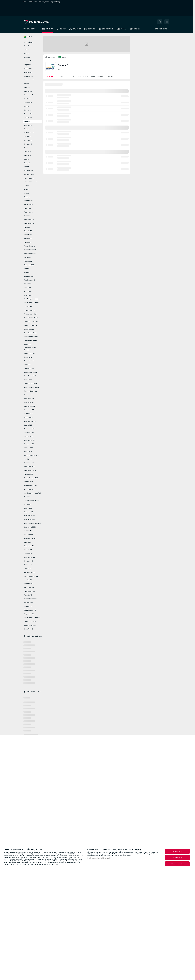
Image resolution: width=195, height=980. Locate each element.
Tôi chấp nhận (177, 851)
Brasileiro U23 (29, 399)
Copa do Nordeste (30, 383)
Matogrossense (29, 178)
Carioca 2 (27, 110)
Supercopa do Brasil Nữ (32, 523)
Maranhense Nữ (29, 572)
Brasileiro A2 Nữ (29, 516)
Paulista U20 (28, 474)
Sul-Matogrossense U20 (32, 493)
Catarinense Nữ (29, 557)
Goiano (26, 159)
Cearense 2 (28, 140)
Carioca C (27, 121)
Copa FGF (27, 344)
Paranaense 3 (29, 223)
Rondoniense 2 (29, 280)
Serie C (26, 50)
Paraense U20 (29, 463)
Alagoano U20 (29, 417)
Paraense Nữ (28, 584)
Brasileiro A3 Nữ (29, 519)
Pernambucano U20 (31, 478)
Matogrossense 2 (30, 182)
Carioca (26, 106)
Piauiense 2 (28, 261)
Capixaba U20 (29, 433)
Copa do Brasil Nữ (30, 621)
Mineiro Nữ (28, 580)
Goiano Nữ (28, 569)
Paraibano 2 (28, 212)
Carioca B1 (28, 114)
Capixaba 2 (28, 102)
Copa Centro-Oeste (31, 333)
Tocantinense (29, 306)
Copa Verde (28, 380)
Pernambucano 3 (30, 254)
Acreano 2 (27, 61)
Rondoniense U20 (30, 485)
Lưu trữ (110, 77)
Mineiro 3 (27, 193)
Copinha (27, 497)
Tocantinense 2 (29, 310)
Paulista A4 (28, 238)
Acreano (27, 57)
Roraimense (28, 284)
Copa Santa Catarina (31, 372)
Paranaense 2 (29, 220)
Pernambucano (29, 246)
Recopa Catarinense (31, 391)
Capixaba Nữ (28, 553)
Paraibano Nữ (29, 587)
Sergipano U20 (29, 489)
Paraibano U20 (29, 467)
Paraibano (27, 208)
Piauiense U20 (29, 265)
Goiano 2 (27, 163)
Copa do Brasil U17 (31, 325)
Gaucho (27, 148)
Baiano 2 (27, 87)
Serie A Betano (29, 42)
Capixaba (27, 99)
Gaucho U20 (28, 448)
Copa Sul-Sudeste (30, 376)
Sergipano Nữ (29, 614)
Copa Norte (28, 357)
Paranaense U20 (30, 470)
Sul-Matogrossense (31, 299)
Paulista (27, 227)
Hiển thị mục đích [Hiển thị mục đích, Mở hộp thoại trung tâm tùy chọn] (177, 864)
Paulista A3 (28, 235)
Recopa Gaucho (30, 395)
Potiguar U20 (28, 482)
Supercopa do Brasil (31, 387)
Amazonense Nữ (30, 538)
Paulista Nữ (28, 595)
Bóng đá (52, 57)
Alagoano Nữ (28, 535)
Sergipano (27, 288)
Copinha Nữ (28, 508)
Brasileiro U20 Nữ (30, 527)
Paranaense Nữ (29, 591)
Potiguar (27, 269)
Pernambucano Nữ (31, 599)
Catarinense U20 (30, 440)
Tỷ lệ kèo (60, 77)
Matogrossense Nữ (31, 576)
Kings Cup (27, 504)
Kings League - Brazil (31, 501)
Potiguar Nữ (28, 606)
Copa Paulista (29, 361)
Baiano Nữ (27, 542)
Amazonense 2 (29, 80)
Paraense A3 (28, 204)
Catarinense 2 (29, 129)
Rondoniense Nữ (30, 610)
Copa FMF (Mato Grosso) (30, 349)
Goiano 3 (27, 167)
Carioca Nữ (28, 550)
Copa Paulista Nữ (30, 625)
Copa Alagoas (29, 329)
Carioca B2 (28, 118)
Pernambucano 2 (30, 250)
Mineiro (26, 186)
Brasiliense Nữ (29, 546)
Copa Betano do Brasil (32, 318)
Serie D (26, 53)
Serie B (26, 46)
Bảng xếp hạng (97, 77)
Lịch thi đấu (83, 77)
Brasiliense (28, 91)
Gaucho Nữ (28, 565)
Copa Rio (27, 365)
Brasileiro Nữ (28, 512)
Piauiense (27, 257)
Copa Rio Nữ (28, 629)
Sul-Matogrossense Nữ (32, 618)
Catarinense (28, 125)
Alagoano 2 (28, 68)
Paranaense (28, 216)
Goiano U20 (28, 451)
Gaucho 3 (27, 155)
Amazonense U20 (30, 421)
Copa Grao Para (29, 353)
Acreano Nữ (28, 531)
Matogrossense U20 (31, 455)
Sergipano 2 (28, 291)
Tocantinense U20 (30, 314)
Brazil (65, 57)
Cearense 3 (28, 144)
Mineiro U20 (28, 459)
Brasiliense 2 (28, 95)
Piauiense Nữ (28, 603)
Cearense (27, 136)
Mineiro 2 (27, 189)
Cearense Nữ (28, 561)
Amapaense (28, 72)
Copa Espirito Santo (31, 337)
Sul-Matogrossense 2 (31, 303)
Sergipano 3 (28, 295)
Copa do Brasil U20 (31, 322)
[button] (160, 22)
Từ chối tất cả (177, 857)
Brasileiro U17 (29, 410)
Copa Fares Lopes (30, 340)
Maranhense (28, 170)
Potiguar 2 (27, 272)
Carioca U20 (28, 436)
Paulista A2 (28, 231)
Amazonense (28, 76)
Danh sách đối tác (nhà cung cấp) (99, 858)
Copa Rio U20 (29, 368)
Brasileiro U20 (29, 402)
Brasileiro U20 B (29, 406)
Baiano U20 (28, 425)
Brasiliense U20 (29, 429)
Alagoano (27, 65)
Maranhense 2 (29, 174)
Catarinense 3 (29, 133)
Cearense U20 (29, 444)
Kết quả (71, 77)
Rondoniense (29, 276)
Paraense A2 (28, 201)
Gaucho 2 (27, 152)
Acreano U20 (28, 414)
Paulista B (27, 242)
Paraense (27, 197)
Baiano (26, 84)
